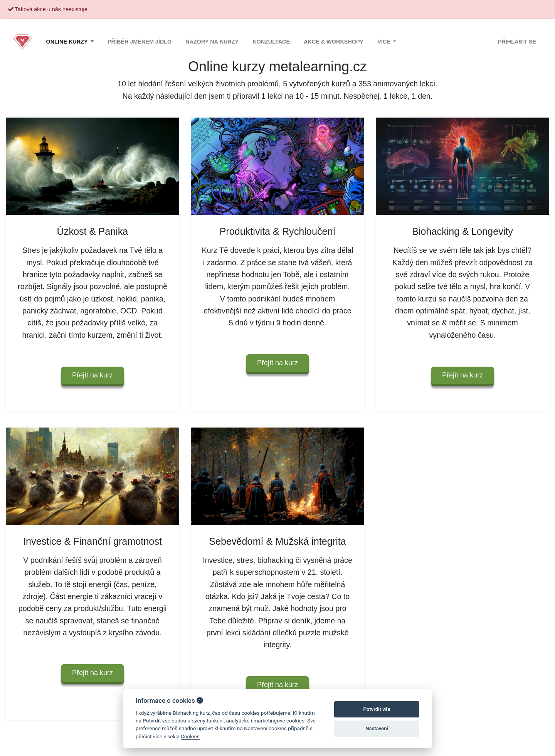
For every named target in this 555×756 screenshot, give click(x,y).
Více (385, 42)
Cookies (190, 736)
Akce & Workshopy (334, 42)
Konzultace (271, 42)
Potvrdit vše (377, 709)
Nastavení (377, 728)
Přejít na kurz (92, 375)
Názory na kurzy (212, 42)
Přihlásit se (517, 42)
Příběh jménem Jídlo (140, 42)
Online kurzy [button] (68, 42)
